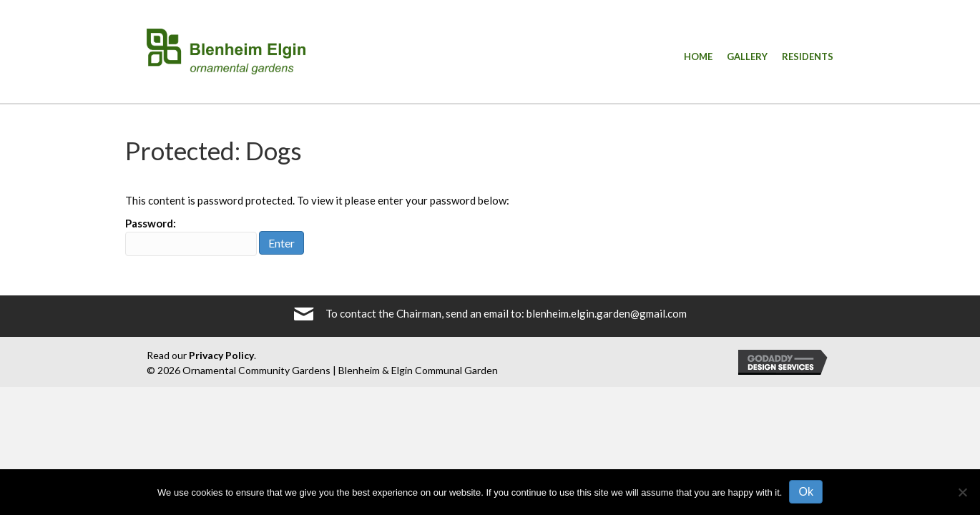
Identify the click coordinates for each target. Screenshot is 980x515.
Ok (805, 492)
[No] (962, 492)
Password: (191, 236)
